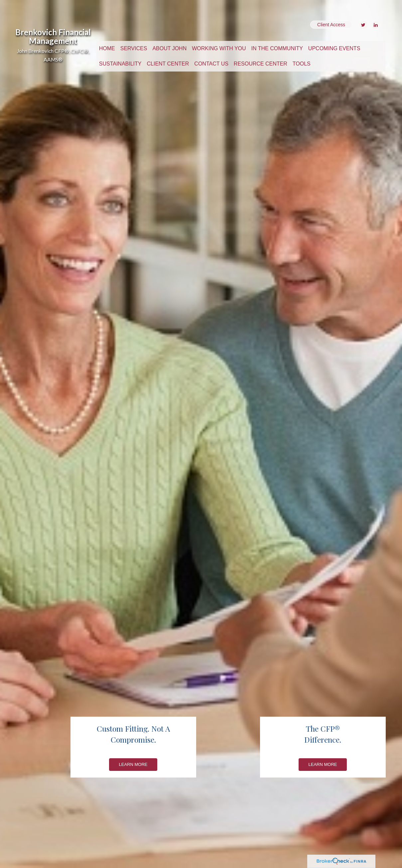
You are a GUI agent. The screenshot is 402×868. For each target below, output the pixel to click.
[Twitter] (363, 25)
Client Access (331, 25)
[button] (134, 49)
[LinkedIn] (375, 25)
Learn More (133, 764)
